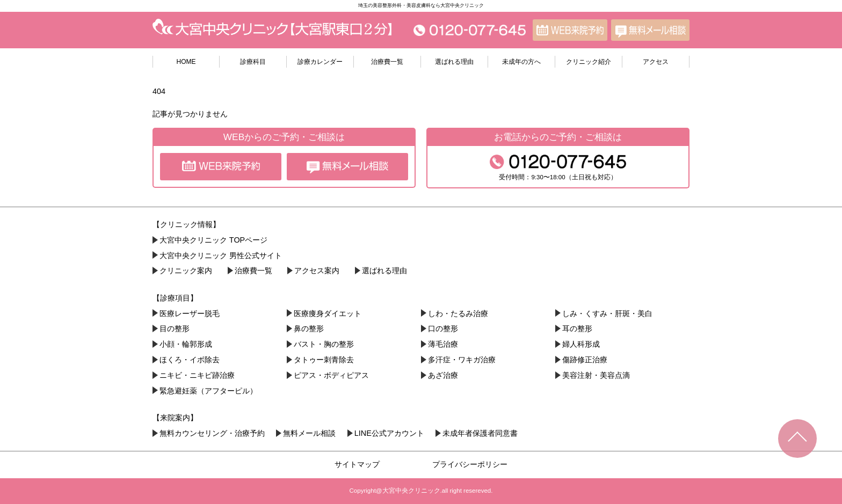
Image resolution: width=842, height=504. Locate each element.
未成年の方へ (521, 62)
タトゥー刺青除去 (324, 360)
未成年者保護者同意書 (480, 433)
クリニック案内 (186, 271)
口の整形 (443, 328)
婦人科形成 (581, 344)
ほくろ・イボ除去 (190, 360)
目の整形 (175, 328)
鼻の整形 (309, 328)
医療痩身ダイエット (328, 313)
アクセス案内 (317, 271)
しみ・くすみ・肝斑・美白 (607, 313)
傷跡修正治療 (585, 360)
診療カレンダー (320, 62)
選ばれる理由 (454, 62)
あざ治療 (443, 375)
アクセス (656, 62)
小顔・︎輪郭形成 (186, 344)
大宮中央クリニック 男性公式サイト (221, 255)
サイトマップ (357, 464)
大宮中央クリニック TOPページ (213, 240)
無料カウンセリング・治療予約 (212, 433)
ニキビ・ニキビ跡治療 (197, 375)
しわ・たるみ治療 (458, 313)
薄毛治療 (443, 344)
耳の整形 (577, 328)
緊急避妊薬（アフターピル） (208, 391)
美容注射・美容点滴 (596, 375)
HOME (186, 62)
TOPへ (797, 439)
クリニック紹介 (589, 62)
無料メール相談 (309, 433)
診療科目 (253, 62)
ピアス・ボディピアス (331, 375)
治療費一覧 (387, 62)
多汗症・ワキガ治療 (462, 360)
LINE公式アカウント (389, 433)
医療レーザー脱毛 (190, 313)
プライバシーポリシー (470, 464)
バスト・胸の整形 (324, 344)
